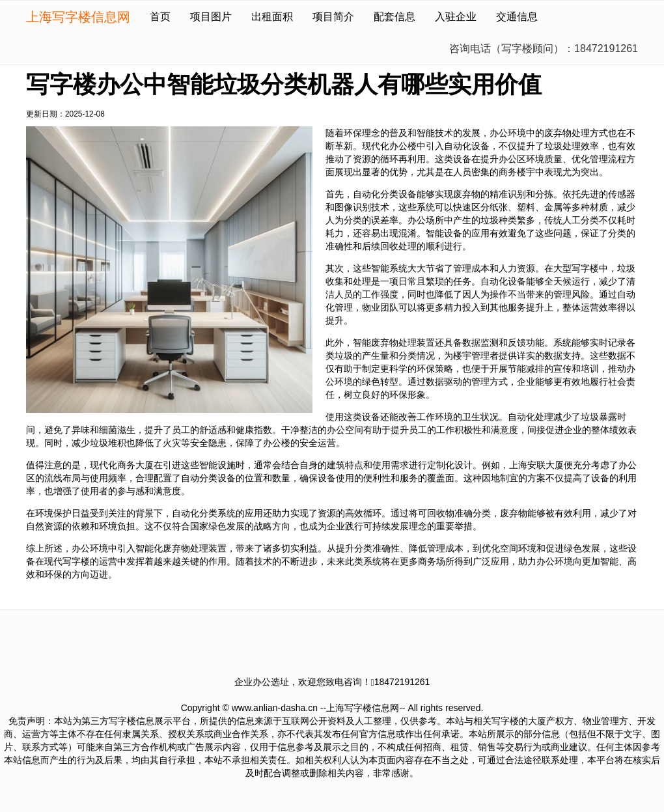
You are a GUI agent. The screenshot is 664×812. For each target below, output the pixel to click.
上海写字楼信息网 (78, 17)
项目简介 (333, 17)
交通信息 (517, 17)
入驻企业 (456, 17)
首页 (160, 17)
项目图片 (211, 17)
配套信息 (394, 17)
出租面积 (272, 17)
